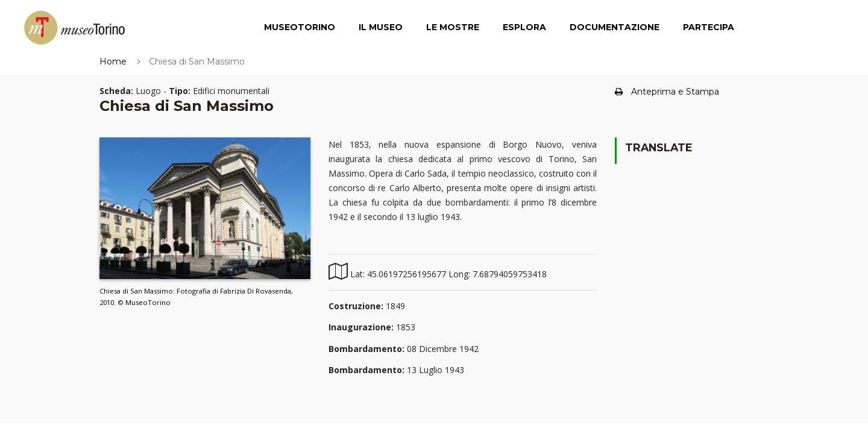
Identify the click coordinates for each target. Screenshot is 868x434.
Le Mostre (453, 27)
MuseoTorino (300, 27)
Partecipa (709, 27)
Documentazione (615, 27)
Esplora (524, 27)
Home (113, 61)
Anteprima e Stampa (667, 92)
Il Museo (381, 27)
